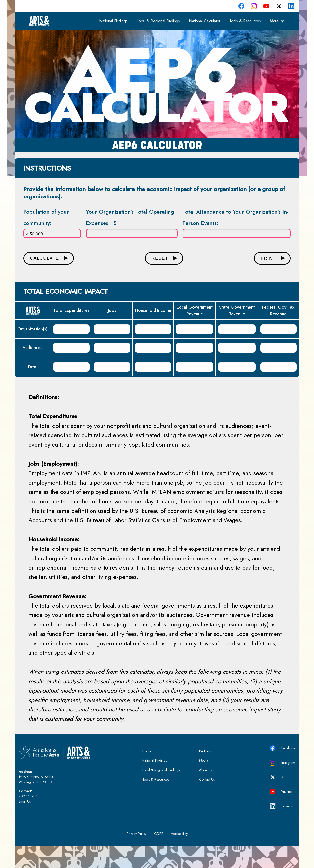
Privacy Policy (137, 834)
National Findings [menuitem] (113, 21)
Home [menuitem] (147, 751)
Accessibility (179, 834)
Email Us (25, 801)
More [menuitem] (274, 21)
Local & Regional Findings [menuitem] (158, 21)
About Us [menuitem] (206, 770)
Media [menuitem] (204, 760)
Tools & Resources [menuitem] (245, 21)
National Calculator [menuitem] (205, 21)
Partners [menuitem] (205, 751)
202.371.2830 (29, 796)
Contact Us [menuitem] (207, 779)
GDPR (159, 834)
